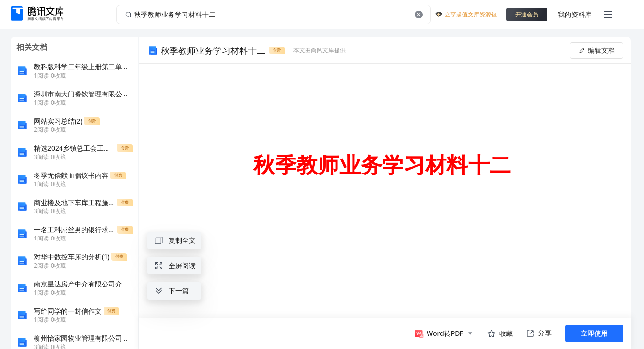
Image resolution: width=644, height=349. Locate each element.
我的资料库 (575, 14)
